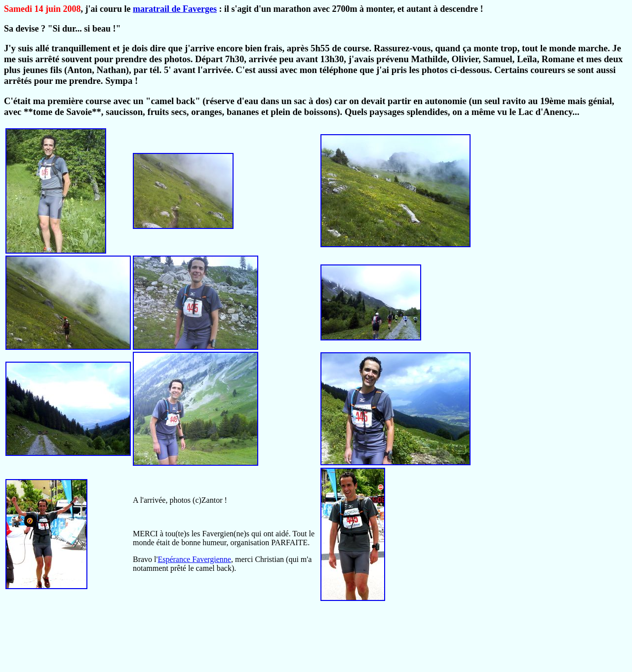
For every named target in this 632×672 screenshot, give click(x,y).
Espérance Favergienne (194, 559)
